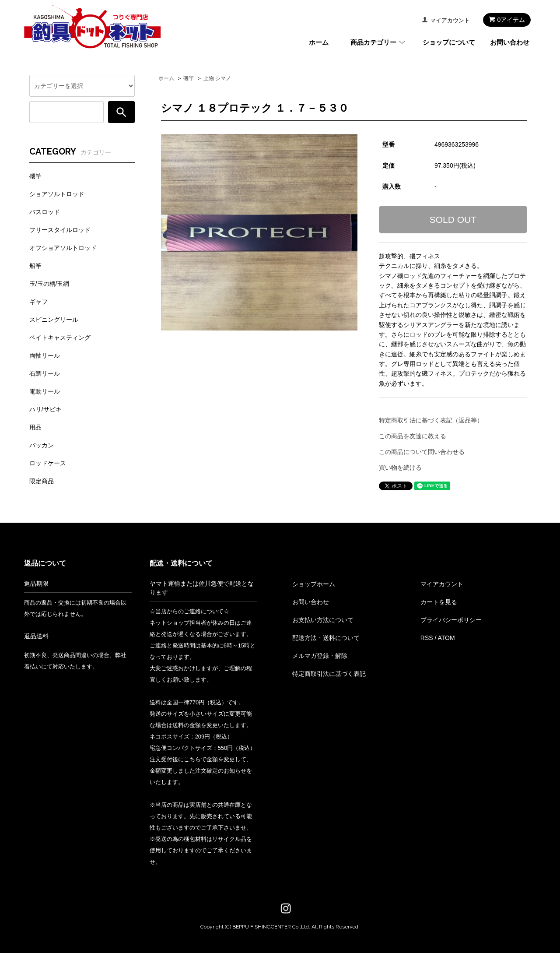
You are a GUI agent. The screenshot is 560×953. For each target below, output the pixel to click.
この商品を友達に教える (413, 436)
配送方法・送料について (326, 638)
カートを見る (439, 602)
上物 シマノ (217, 78)
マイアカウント (450, 20)
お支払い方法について (323, 620)
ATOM (446, 638)
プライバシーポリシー (451, 620)
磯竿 (189, 78)
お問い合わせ (510, 42)
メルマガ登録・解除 (320, 656)
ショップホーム (314, 584)
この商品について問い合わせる (422, 452)
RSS (427, 638)
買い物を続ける (400, 468)
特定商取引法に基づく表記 (329, 674)
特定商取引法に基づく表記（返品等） (431, 420)
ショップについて (449, 42)
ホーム (319, 42)
